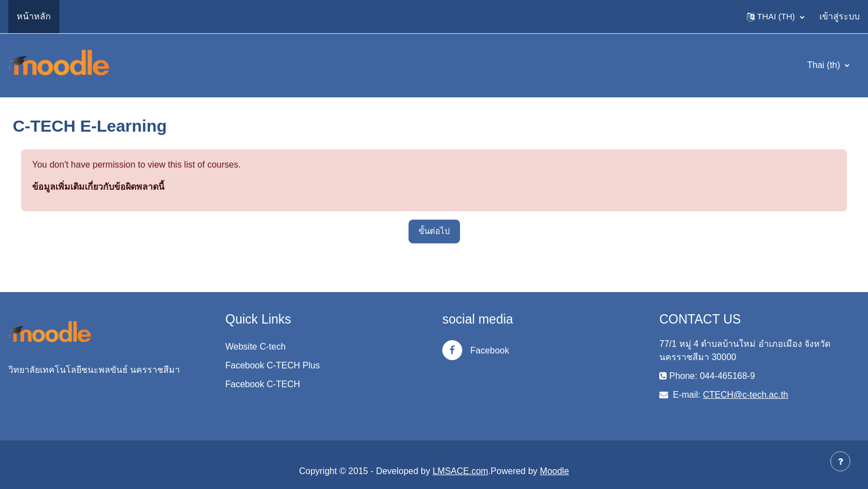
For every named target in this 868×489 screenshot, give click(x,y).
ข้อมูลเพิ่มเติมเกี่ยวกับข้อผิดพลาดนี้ (98, 187)
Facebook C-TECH (263, 384)
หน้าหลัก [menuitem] (34, 16)
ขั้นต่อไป (434, 231)
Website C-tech (255, 347)
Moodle (554, 471)
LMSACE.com (460, 471)
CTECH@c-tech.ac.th (746, 395)
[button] (776, 17)
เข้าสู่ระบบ (839, 16)
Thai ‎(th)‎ (825, 65)
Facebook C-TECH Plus (273, 365)
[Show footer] (840, 461)
